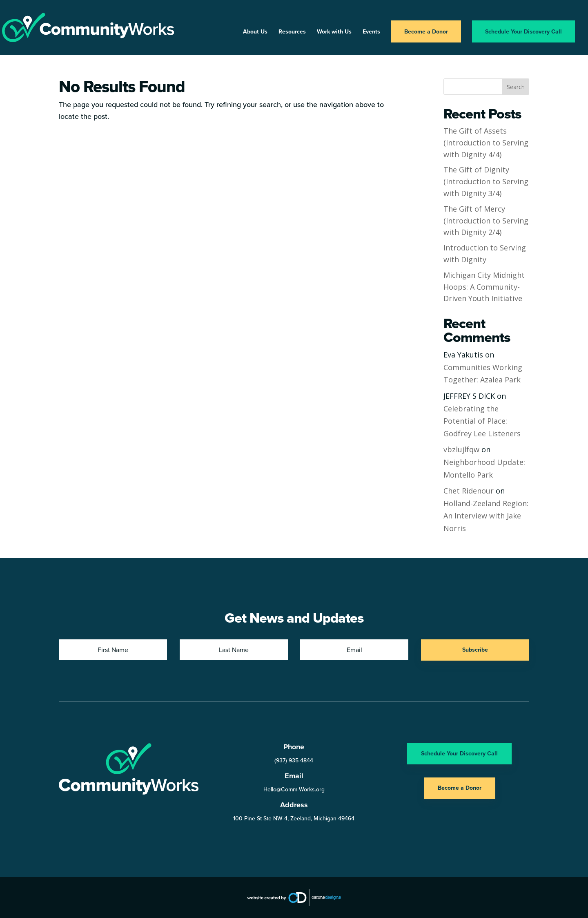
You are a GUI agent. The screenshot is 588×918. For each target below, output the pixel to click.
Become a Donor (426, 31)
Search (516, 87)
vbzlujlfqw (461, 449)
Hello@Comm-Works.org (294, 789)
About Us (255, 32)
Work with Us (334, 32)
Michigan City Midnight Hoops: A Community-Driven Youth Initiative (484, 287)
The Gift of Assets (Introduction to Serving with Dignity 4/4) (486, 143)
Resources (292, 32)
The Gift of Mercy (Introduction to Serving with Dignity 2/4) (486, 221)
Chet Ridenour (469, 491)
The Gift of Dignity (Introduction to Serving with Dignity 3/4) (486, 181)
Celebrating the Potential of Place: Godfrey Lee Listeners (482, 421)
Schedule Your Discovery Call (523, 31)
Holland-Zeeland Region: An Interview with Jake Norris (486, 516)
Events (371, 32)
